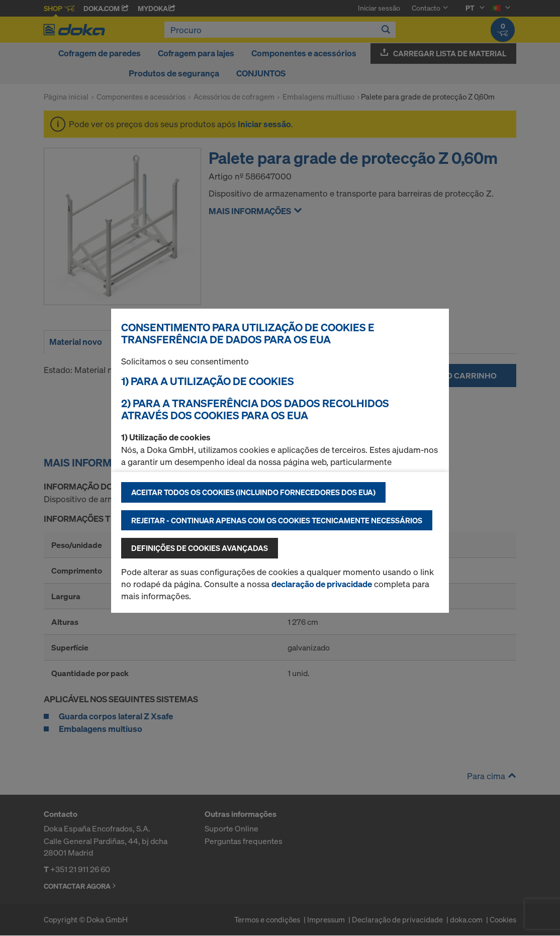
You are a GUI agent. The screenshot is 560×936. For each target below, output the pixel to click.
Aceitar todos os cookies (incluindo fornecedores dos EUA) (253, 492)
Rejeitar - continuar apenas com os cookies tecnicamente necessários (277, 520)
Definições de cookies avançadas (200, 548)
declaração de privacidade (322, 584)
